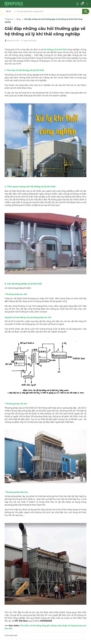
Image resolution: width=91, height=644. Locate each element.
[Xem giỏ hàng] (82, 4)
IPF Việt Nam (21, 621)
